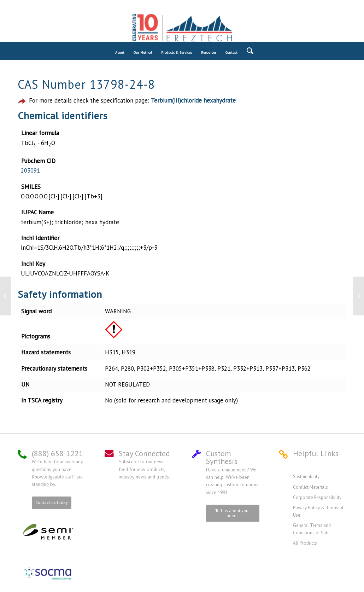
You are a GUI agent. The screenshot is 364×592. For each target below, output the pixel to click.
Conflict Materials (310, 487)
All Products (305, 543)
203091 (30, 170)
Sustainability (306, 477)
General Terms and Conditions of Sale (312, 529)
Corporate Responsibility (317, 497)
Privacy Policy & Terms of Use (318, 511)
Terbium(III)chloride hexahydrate (193, 100)
